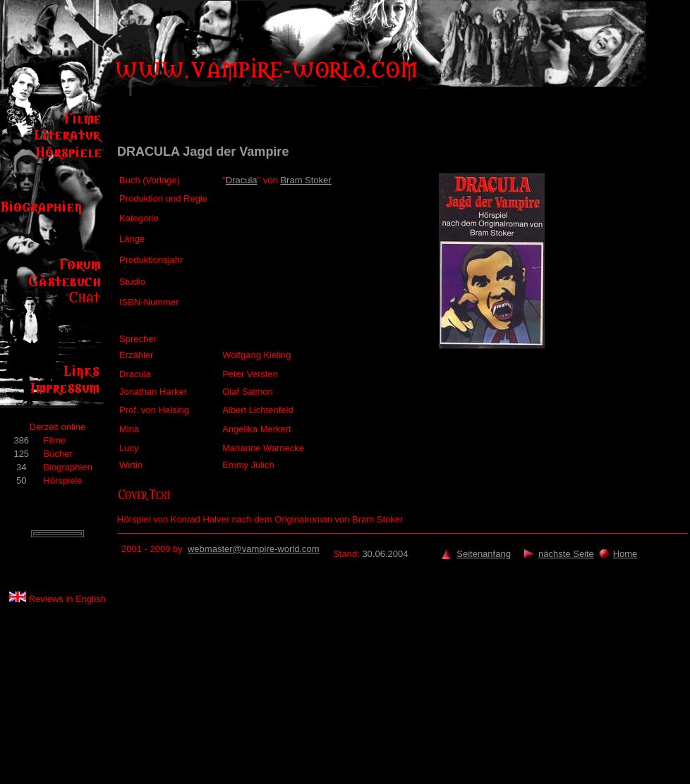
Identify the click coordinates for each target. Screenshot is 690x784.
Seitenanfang (484, 554)
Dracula (242, 180)
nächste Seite (566, 554)
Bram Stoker (305, 180)
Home (625, 554)
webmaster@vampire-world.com (254, 549)
